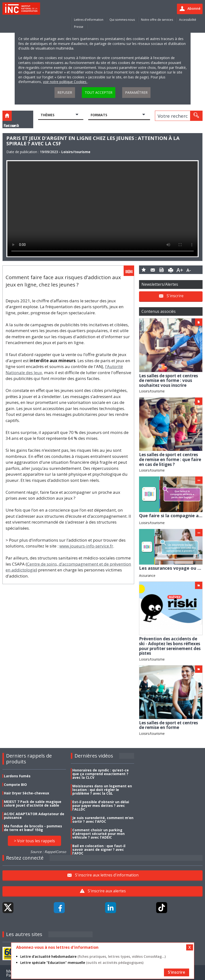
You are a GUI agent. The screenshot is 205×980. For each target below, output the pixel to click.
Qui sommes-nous (122, 20)
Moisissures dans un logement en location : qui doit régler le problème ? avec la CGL (102, 790)
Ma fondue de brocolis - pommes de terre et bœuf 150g (33, 828)
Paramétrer (136, 92)
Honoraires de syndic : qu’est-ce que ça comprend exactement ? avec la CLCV (101, 774)
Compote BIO (15, 785)
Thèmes (48, 115)
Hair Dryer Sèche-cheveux (27, 793)
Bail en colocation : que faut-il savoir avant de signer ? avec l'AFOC (99, 849)
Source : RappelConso (48, 852)
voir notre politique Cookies (65, 82)
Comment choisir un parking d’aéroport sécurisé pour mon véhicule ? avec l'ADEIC (98, 834)
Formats (99, 115)
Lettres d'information (89, 20)
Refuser (65, 92)
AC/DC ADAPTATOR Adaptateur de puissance (34, 816)
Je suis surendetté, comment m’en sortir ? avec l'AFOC (103, 820)
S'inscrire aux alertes (107, 891)
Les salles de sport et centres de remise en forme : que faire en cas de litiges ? (170, 459)
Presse (79, 27)
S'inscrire (175, 296)
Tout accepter (99, 92)
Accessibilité (188, 20)
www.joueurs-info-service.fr (86, 546)
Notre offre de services (157, 20)
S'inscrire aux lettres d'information (107, 875)
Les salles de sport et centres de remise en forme (168, 725)
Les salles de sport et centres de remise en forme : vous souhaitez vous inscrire (168, 380)
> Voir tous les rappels (34, 841)
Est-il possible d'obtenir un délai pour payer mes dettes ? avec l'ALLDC (101, 806)
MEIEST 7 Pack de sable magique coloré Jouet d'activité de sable (33, 803)
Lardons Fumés (17, 776)
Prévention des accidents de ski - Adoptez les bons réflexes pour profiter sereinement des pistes (170, 646)
